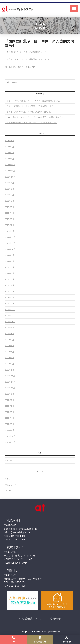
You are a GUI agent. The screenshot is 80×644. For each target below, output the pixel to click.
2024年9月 (9, 255)
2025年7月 (9, 195)
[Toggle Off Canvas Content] (74, 8)
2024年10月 (10, 249)
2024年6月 (9, 273)
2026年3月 (9, 147)
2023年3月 (9, 364)
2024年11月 (10, 243)
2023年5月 (9, 352)
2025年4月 (9, 213)
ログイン (9, 479)
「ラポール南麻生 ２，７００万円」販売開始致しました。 (30, 106)
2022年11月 (10, 382)
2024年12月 (10, 237)
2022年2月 (9, 430)
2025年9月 (9, 183)
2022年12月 (10, 376)
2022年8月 (9, 400)
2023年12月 (10, 309)
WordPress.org (11, 491)
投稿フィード (10, 485)
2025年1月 (9, 231)
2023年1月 (9, 370)
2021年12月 (10, 436)
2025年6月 (9, 201)
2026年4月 (9, 141)
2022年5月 (9, 412)
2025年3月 (9, 219)
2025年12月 (10, 165)
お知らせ (9, 460)
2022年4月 (9, 418)
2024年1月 (9, 303)
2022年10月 (10, 388)
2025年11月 (10, 171)
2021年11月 (10, 442)
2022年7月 (9, 406)
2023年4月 (9, 358)
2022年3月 (9, 424)
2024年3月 (9, 291)
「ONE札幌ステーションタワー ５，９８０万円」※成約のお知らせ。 (35, 117)
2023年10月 (10, 322)
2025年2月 (9, 225)
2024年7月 (9, 267)
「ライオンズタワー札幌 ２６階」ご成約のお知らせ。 (28, 112)
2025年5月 (9, 207)
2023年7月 (9, 340)
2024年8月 (9, 261)
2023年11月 (10, 315)
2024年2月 (9, 297)
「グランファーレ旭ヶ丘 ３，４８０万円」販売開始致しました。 (33, 101)
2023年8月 (9, 334)
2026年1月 (9, 159)
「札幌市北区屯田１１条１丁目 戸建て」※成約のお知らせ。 (31, 123)
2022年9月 (9, 394)
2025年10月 (10, 177)
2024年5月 (9, 279)
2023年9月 (9, 327)
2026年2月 (9, 153)
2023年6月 (9, 346)
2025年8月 (9, 189)
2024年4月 (9, 285)
